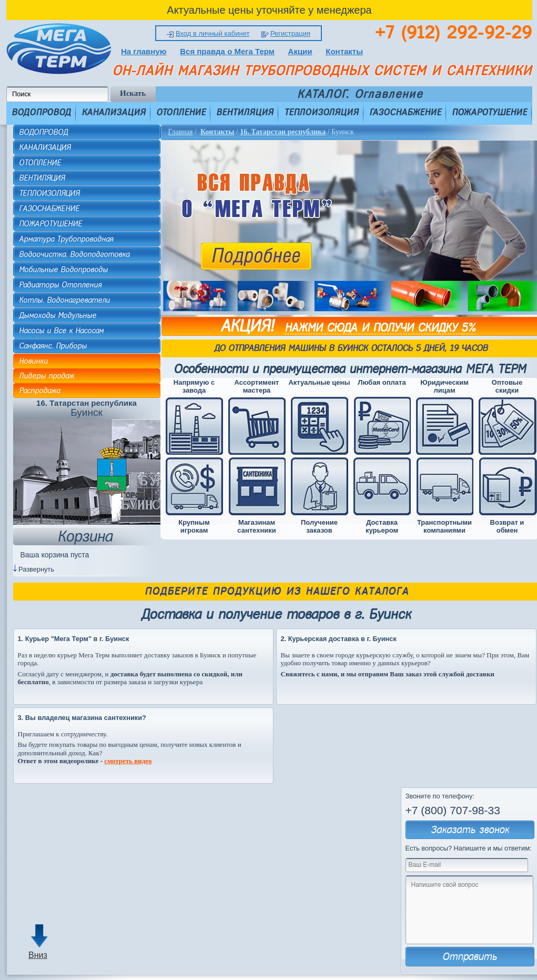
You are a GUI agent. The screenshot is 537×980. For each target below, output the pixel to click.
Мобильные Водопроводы (63, 269)
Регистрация (290, 33)
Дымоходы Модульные (58, 315)
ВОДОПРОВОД (41, 112)
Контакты (344, 51)
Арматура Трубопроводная (66, 239)
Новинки (33, 361)
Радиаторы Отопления (60, 285)
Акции (300, 51)
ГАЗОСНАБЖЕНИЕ (405, 112)
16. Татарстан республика (283, 132)
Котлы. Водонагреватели (64, 300)
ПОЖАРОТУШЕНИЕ (489, 112)
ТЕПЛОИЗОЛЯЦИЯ (321, 112)
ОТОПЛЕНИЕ (181, 112)
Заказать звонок (470, 830)
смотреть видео (128, 761)
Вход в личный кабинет (212, 33)
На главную (144, 51)
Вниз (38, 955)
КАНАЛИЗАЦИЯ (114, 112)
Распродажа (39, 391)
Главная (181, 132)
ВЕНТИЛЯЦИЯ (245, 112)
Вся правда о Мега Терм (227, 51)
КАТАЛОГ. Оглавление (360, 94)
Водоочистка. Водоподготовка (74, 254)
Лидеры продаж (47, 376)
